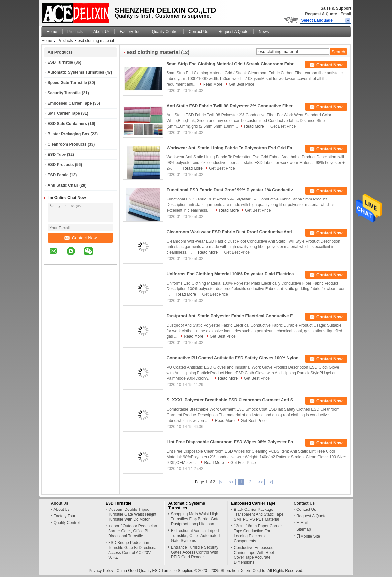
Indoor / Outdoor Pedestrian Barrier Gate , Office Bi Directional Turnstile (133, 531)
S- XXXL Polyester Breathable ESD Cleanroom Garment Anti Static (233, 400)
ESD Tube (57, 155)
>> (260, 482)
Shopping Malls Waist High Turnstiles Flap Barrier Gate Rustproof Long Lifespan (195, 519)
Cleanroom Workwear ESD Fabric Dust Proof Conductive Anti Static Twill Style (233, 232)
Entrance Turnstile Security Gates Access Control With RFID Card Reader (195, 552)
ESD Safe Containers (67, 124)
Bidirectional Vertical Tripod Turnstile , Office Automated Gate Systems (195, 536)
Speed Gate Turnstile (67, 83)
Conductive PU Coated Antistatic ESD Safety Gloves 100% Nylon (233, 358)
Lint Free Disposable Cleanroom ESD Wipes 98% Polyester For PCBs (233, 442)
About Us (101, 32)
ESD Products (61, 165)
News (264, 32)
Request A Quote (321, 14)
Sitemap (304, 529)
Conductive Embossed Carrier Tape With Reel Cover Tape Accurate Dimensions (254, 555)
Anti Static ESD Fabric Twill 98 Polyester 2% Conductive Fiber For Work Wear (233, 106)
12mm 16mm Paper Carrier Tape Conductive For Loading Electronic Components (258, 533)
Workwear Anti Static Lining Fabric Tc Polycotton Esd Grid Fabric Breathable (233, 148)
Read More (213, 84)
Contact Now (80, 238)
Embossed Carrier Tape (70, 103)
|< (221, 482)
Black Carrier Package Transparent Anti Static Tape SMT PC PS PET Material (258, 514)
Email (346, 14)
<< (231, 482)
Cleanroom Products (67, 144)
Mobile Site (308, 536)
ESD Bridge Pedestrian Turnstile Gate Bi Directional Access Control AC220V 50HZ (133, 550)
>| (271, 482)
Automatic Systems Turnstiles (76, 72)
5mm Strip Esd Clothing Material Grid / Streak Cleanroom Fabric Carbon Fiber (233, 64)
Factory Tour (131, 32)
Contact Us (198, 32)
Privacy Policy (101, 571)
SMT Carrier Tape (64, 113)
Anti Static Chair (63, 185)
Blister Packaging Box (69, 134)
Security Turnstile (64, 93)
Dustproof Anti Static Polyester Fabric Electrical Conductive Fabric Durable (233, 316)
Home (52, 32)
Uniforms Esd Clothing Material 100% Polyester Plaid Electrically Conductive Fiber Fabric (233, 274)
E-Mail (302, 523)
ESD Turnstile (61, 62)
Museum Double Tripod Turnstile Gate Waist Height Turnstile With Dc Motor (132, 514)
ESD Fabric (58, 175)
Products (75, 32)
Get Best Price (242, 84)
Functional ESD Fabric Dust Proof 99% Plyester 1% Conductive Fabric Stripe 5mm (233, 190)
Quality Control (165, 32)
